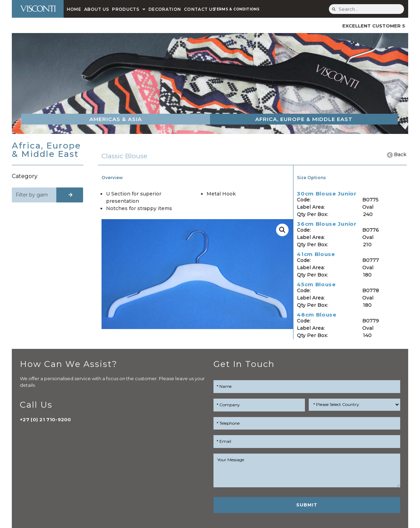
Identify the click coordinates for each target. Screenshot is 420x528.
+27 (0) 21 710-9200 (46, 419)
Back (400, 154)
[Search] (70, 195)
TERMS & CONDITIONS (236, 9)
